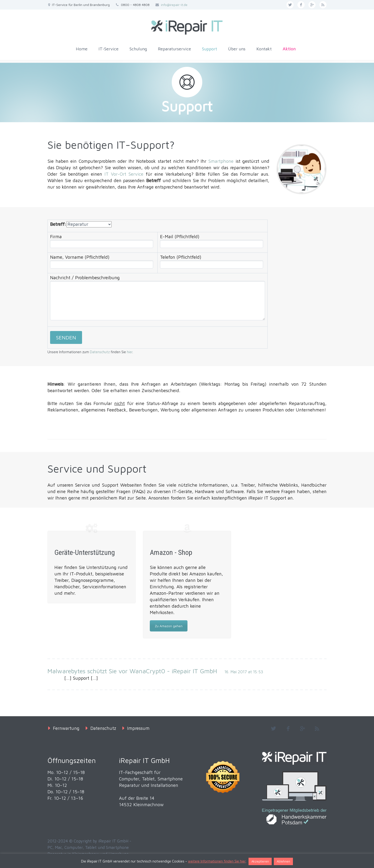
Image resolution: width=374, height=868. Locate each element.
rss (323, 5)
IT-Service (109, 49)
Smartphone (221, 161)
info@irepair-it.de (174, 5)
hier (130, 352)
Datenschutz (100, 352)
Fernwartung (66, 728)
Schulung (138, 49)
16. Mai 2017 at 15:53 (244, 672)
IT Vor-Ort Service (124, 174)
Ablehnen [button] (283, 861)
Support (210, 49)
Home (82, 49)
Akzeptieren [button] (260, 861)
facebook (301, 5)
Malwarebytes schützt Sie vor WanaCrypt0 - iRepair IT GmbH (132, 671)
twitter (290, 5)
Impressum (138, 728)
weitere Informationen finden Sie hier (217, 861)
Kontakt (264, 49)
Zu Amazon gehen (169, 626)
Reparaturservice (174, 49)
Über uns (237, 49)
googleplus (312, 5)
